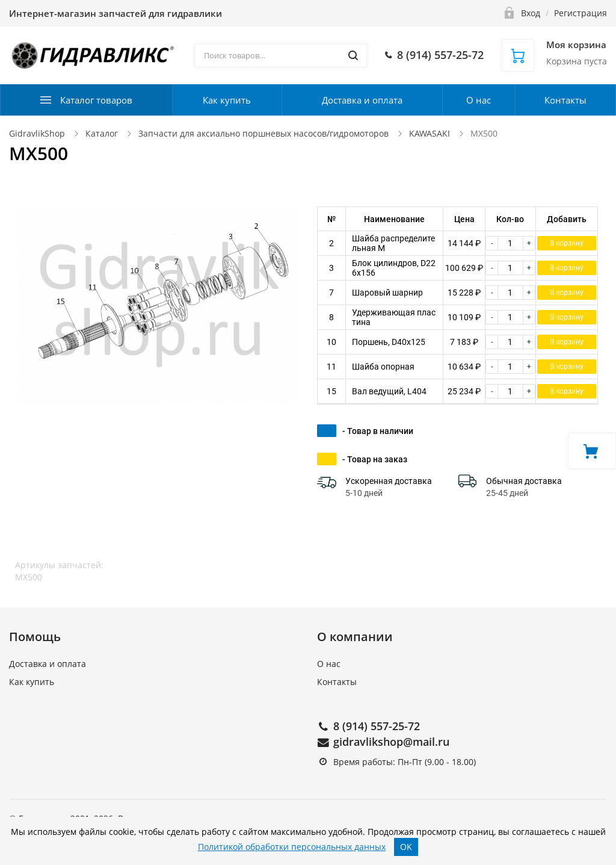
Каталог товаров (96, 100)
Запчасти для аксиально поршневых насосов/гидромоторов (263, 133)
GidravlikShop (37, 133)
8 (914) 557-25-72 (377, 726)
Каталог (102, 133)
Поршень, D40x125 (389, 342)
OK (406, 847)
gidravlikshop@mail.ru (391, 742)
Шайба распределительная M (393, 243)
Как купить (227, 100)
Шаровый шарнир (387, 293)
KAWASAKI (431, 133)
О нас (479, 100)
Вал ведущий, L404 (389, 391)
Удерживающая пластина (394, 317)
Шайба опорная (383, 367)
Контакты (565, 100)
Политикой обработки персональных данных (292, 847)
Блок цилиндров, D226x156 (394, 268)
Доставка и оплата (362, 100)
